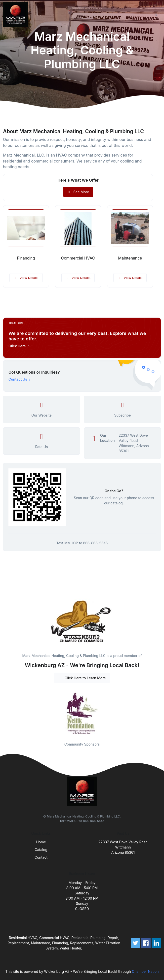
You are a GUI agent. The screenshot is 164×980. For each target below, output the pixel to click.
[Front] (16, 14)
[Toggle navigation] (156, 14)
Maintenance (130, 258)
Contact (41, 857)
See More (78, 192)
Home (41, 842)
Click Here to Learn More (82, 678)
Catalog (41, 850)
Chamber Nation (145, 971)
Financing (26, 258)
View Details (26, 278)
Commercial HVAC (78, 258)
